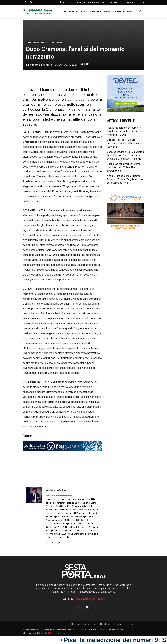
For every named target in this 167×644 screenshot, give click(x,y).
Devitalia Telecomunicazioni (52, 633)
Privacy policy (130, 624)
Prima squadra (56, 42)
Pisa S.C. (45, 42)
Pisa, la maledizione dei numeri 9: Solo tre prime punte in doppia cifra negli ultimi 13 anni (125, 131)
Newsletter (105, 624)
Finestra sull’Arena (123, 11)
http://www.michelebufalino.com (59, 495)
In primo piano (33, 42)
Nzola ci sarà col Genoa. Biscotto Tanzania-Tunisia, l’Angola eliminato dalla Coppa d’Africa (126, 179)
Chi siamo (114, 2)
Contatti (141, 2)
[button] (141, 11)
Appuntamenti (71, 11)
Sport (107, 11)
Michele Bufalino (41, 65)
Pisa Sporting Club (91, 11)
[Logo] (38, 11)
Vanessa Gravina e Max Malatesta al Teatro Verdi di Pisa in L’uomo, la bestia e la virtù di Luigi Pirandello (126, 155)
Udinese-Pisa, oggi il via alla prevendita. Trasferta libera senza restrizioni (125, 143)
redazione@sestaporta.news (90, 599)
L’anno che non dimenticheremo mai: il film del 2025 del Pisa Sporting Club (124, 167)
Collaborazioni (128, 2)
